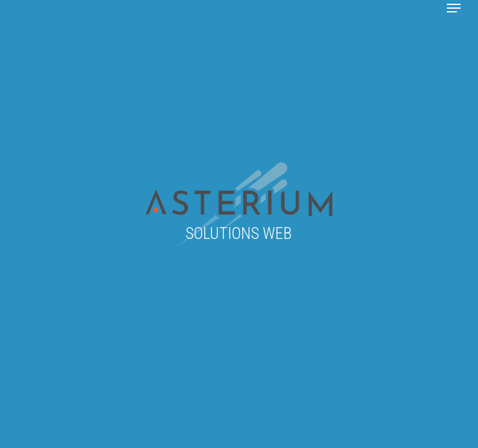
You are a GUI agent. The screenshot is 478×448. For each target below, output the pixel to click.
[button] (454, 8)
